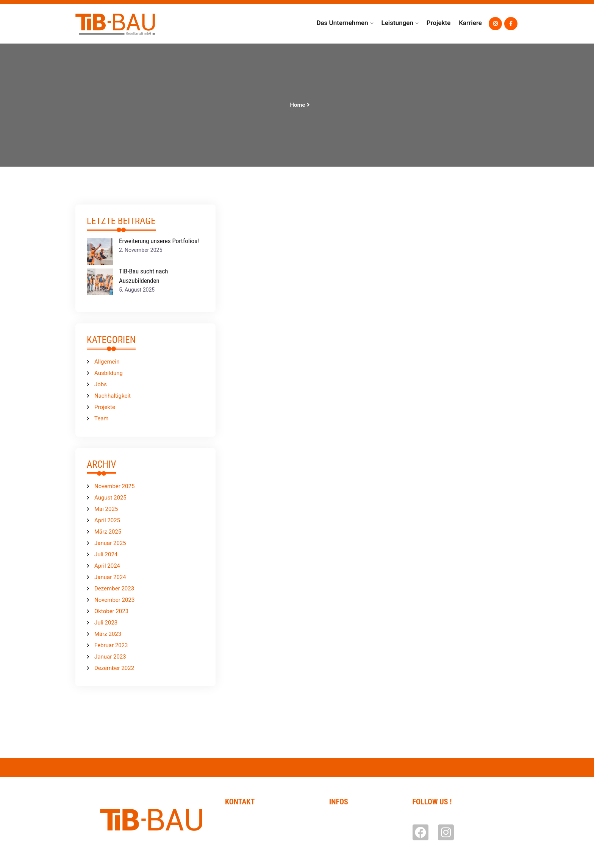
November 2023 (114, 600)
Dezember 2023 (114, 589)
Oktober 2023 (111, 611)
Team (102, 418)
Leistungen (397, 23)
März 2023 (108, 634)
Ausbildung (109, 373)
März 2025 (108, 532)
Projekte (439, 23)
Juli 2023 (106, 623)
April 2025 (107, 520)
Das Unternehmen (342, 23)
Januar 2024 (110, 577)
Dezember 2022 (114, 668)
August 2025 (110, 498)
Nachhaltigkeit (113, 396)
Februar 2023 (111, 645)
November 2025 (114, 486)
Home (297, 105)
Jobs (101, 384)
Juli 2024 (106, 554)
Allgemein (107, 362)
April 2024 (107, 566)
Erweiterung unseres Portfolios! (159, 241)
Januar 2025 (110, 543)
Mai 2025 (106, 509)
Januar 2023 (110, 657)
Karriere (470, 23)
